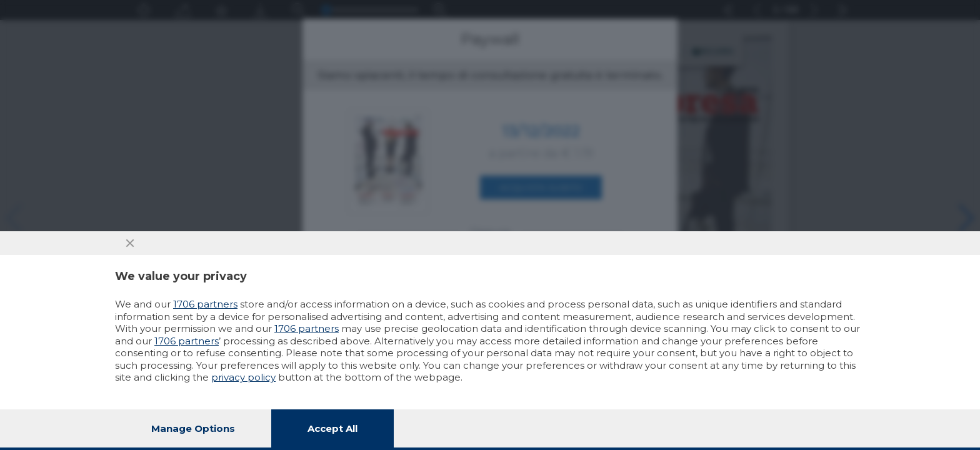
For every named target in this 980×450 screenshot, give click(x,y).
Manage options (193, 428)
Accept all (332, 428)
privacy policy (243, 377)
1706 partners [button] (205, 304)
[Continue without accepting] (130, 243)
